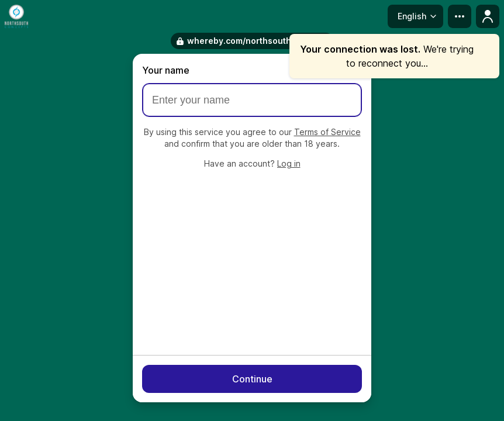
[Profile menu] (488, 16)
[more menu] (460, 16)
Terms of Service (327, 132)
